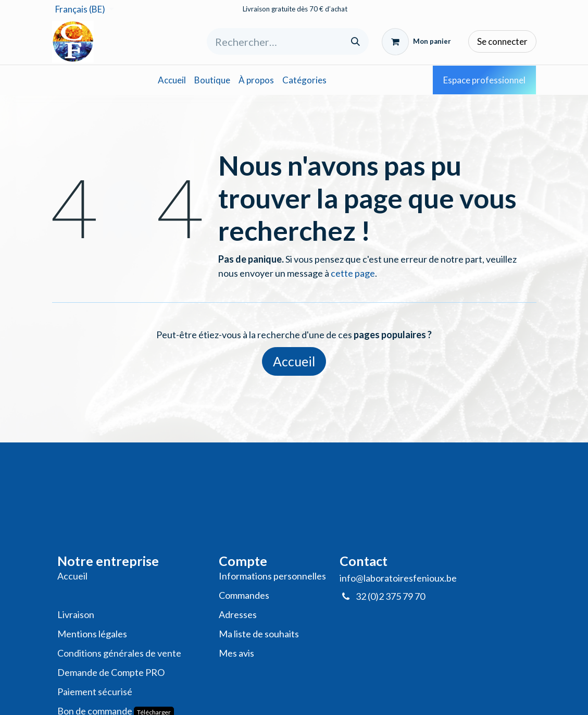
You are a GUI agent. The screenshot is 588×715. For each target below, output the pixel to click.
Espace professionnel (484, 80)
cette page (353, 273)
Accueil (294, 361)
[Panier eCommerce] (416, 42)
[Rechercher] (355, 41)
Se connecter (502, 41)
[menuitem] (172, 80)
